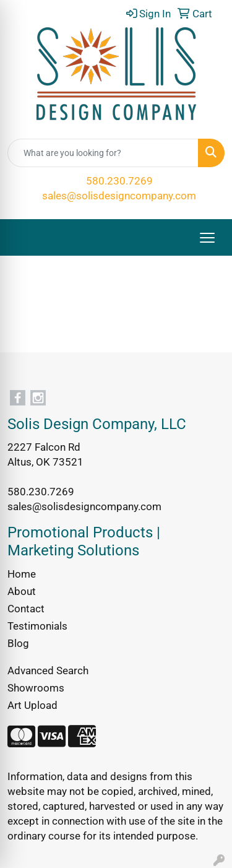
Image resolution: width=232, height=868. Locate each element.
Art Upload (32, 705)
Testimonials (37, 626)
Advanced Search (48, 671)
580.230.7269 (119, 181)
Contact (26, 609)
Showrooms (36, 688)
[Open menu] (207, 238)
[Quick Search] (103, 153)
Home (22, 574)
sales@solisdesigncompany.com (119, 196)
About (22, 591)
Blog (18, 643)
